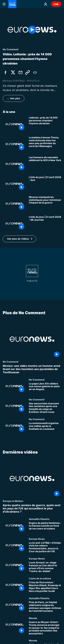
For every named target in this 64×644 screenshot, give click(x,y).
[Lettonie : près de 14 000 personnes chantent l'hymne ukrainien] (45, 124)
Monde (33, 618)
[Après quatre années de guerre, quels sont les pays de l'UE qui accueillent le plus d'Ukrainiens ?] (32, 509)
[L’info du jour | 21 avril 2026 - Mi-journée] (45, 223)
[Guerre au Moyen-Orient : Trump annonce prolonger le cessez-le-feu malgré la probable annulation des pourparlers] (45, 628)
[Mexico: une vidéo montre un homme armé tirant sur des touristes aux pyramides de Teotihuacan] (32, 369)
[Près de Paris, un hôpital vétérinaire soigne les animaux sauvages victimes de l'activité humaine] (45, 607)
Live (56, 4)
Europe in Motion (13, 501)
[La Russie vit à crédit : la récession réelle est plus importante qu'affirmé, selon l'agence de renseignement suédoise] (45, 204)
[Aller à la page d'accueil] (12, 4)
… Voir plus (14, 98)
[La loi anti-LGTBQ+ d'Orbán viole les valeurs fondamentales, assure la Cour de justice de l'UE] (45, 547)
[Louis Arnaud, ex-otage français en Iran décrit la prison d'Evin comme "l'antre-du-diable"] (45, 567)
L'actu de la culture (40, 578)
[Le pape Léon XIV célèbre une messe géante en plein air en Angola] (45, 388)
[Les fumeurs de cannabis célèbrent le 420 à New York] (45, 164)
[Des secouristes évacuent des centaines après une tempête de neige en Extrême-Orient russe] (45, 408)
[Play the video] (32, 30)
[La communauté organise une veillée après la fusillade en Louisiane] (45, 428)
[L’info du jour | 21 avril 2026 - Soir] (45, 184)
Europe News (37, 539)
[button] (19, 239)
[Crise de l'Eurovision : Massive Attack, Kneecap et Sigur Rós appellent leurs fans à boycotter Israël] (45, 587)
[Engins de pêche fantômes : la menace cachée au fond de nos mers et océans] (45, 527)
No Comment (11, 362)
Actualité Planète (39, 519)
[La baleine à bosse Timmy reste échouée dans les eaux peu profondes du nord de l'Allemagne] (45, 144)
